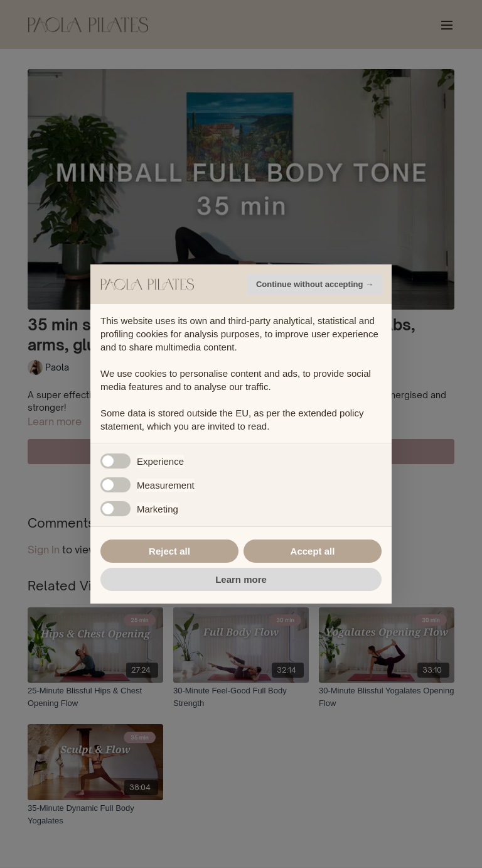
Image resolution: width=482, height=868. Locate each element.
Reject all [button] (169, 551)
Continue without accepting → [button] (315, 284)
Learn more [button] (241, 579)
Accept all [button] (313, 551)
